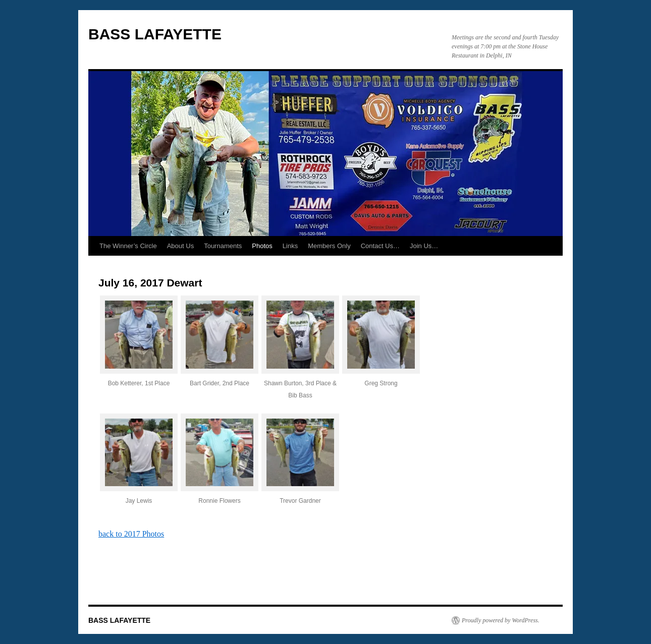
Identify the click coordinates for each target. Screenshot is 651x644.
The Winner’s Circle (128, 246)
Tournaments (223, 246)
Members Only (329, 246)
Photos (262, 246)
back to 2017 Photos (131, 534)
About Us (180, 246)
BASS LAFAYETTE (155, 34)
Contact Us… (380, 246)
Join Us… (424, 246)
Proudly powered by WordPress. (501, 620)
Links (290, 246)
